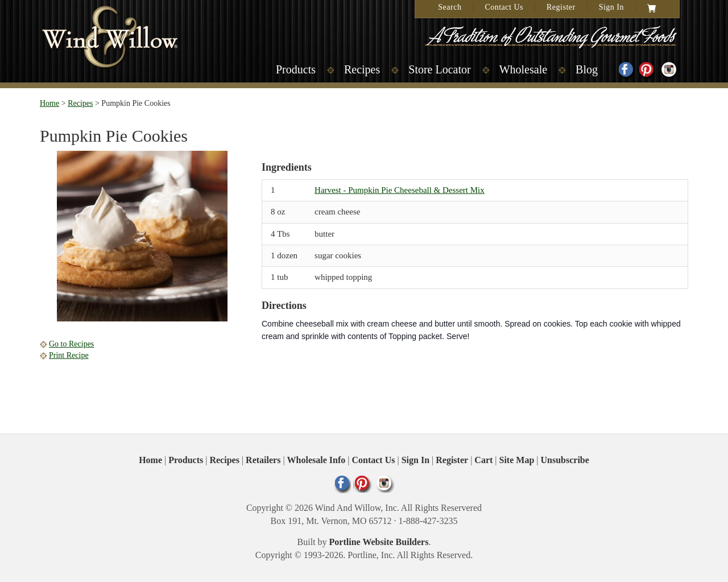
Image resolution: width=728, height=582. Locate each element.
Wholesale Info (317, 460)
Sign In (611, 7)
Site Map (517, 460)
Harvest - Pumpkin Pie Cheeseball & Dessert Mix (400, 190)
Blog (587, 69)
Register (561, 7)
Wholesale (523, 69)
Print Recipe (69, 355)
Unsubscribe (565, 460)
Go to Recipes (71, 344)
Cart (483, 460)
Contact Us (504, 7)
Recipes (362, 69)
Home (49, 103)
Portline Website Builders (379, 542)
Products (296, 69)
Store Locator (439, 69)
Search (450, 7)
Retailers (263, 460)
